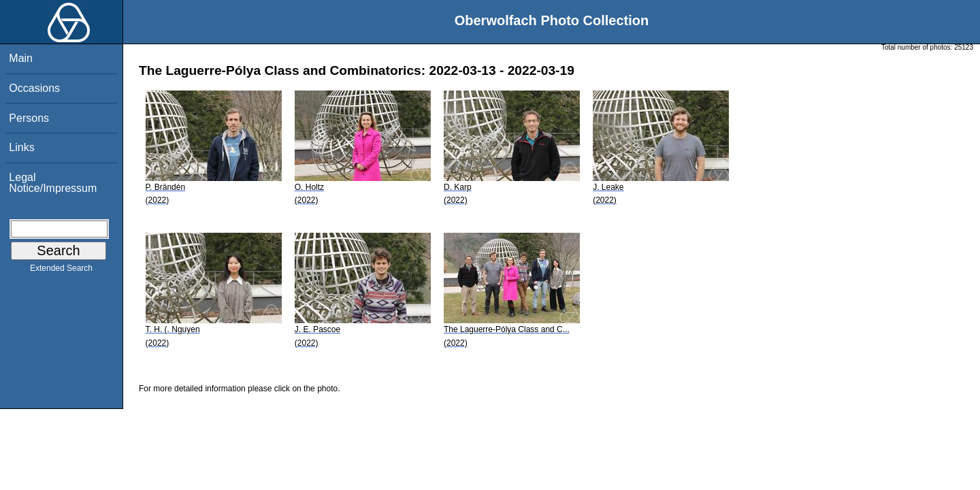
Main (21, 58)
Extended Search (61, 271)
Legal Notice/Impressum (53, 183)
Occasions (34, 88)
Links (21, 147)
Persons (29, 118)
